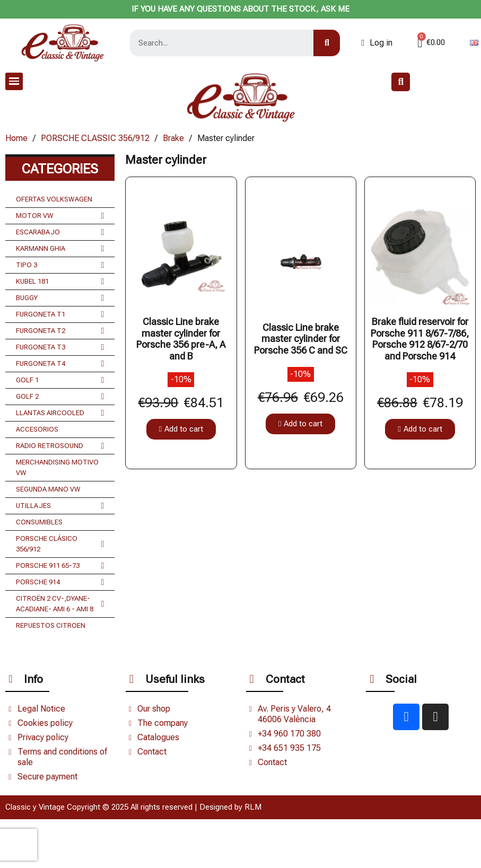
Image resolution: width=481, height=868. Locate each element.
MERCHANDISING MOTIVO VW (57, 467)
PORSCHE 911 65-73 (60, 566)
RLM (253, 807)
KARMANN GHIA (60, 249)
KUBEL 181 (60, 282)
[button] (401, 82)
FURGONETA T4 (60, 364)
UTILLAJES (60, 506)
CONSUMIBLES (39, 522)
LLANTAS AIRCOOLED (60, 413)
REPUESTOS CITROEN (51, 625)
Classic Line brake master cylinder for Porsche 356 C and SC (301, 339)
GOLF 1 (60, 380)
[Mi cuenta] (377, 43)
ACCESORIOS (37, 429)
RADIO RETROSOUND (60, 446)
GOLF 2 (60, 397)
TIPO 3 (60, 265)
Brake (173, 138)
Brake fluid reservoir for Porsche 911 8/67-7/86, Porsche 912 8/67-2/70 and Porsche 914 (420, 339)
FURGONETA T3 (60, 347)
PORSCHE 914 (60, 582)
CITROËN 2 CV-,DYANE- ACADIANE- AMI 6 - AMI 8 (60, 604)
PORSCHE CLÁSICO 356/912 (60, 544)
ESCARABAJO (60, 232)
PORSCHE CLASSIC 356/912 (95, 138)
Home (16, 138)
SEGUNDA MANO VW (48, 489)
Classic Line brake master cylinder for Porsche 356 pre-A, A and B (181, 339)
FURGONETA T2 (60, 331)
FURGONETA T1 (60, 314)
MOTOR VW (60, 216)
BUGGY (60, 298)
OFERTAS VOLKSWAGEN (54, 199)
